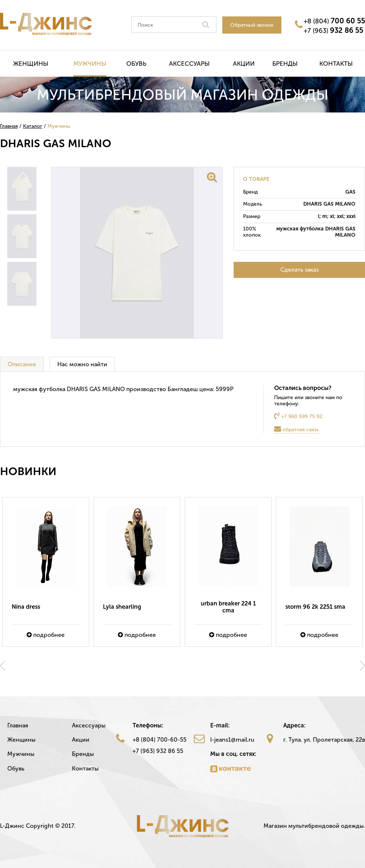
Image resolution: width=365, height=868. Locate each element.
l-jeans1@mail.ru (232, 740)
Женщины (31, 64)
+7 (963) (333, 30)
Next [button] (362, 666)
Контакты (336, 64)
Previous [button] (3, 666)
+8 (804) (334, 21)
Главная (18, 725)
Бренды (285, 64)
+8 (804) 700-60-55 (160, 740)
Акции (244, 64)
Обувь (136, 64)
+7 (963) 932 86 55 (158, 751)
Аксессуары (189, 64)
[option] (46, 572)
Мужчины (90, 64)
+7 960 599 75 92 (298, 416)
